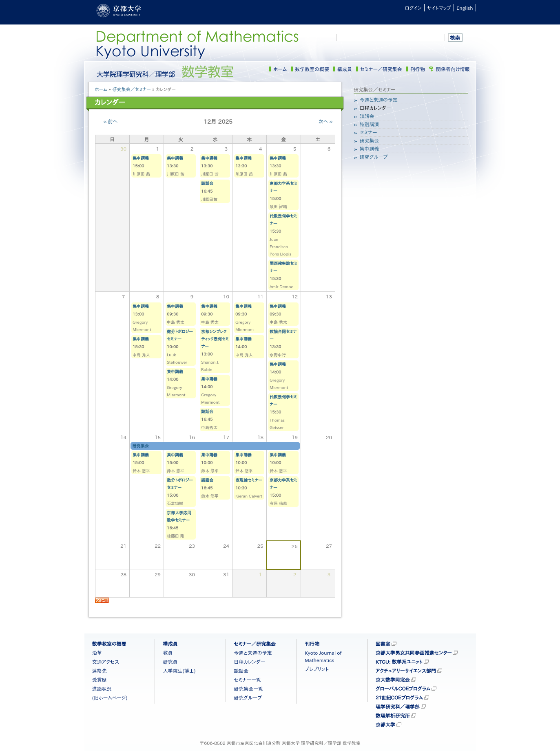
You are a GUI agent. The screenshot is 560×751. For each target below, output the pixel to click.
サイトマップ (439, 8)
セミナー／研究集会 (381, 69)
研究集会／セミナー (131, 89)
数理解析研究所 (393, 715)
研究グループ (374, 157)
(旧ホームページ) (110, 698)
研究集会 (141, 446)
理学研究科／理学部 (398, 707)
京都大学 (385, 724)
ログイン (413, 8)
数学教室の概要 (312, 69)
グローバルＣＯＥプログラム (403, 689)
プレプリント (317, 669)
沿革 (97, 653)
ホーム (280, 69)
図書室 (383, 644)
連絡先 (100, 671)
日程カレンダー (375, 108)
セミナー (369, 132)
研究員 (170, 662)
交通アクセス (106, 662)
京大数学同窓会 (393, 680)
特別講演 (370, 124)
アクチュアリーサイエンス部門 (406, 671)
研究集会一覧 (248, 689)
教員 (168, 653)
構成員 (345, 69)
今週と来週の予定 (379, 100)
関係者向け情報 (453, 69)
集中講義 (141, 158)
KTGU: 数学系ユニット (399, 662)
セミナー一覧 (247, 680)
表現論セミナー (249, 480)
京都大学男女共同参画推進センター (414, 653)
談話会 (207, 183)
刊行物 (418, 69)
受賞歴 (100, 680)
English (465, 8)
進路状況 (102, 689)
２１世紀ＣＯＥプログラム (399, 698)
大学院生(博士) (179, 671)
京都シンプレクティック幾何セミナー (215, 339)
